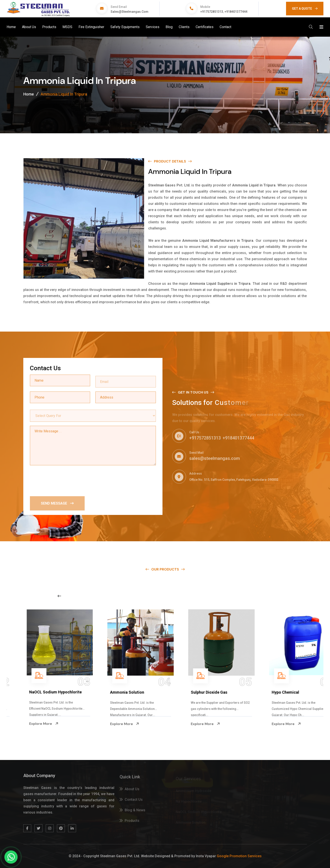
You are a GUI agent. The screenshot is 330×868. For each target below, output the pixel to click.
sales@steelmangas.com (129, 12)
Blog (169, 27)
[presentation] (63, 480)
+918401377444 (236, 12)
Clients (184, 27)
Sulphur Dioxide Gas (265, 692)
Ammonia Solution (183, 692)
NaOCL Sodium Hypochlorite (112, 692)
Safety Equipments (125, 27)
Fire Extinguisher (91, 27)
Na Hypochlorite (19, 692)
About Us (29, 27)
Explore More (19, 724)
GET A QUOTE (305, 9)
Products (49, 27)
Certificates (205, 27)
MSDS (67, 27)
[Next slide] (258, 596)
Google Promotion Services (239, 856)
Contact (225, 27)
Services (153, 27)
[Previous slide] (59, 596)
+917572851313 (212, 12)
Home (11, 27)
